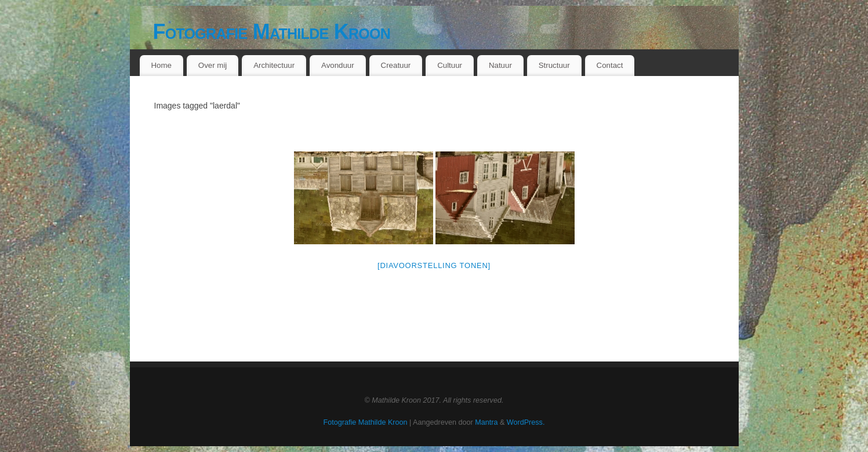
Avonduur (338, 65)
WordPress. (526, 422)
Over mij (213, 65)
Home (161, 65)
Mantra (486, 422)
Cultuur (450, 65)
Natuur (500, 65)
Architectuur (274, 65)
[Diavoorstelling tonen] (434, 265)
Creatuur (396, 65)
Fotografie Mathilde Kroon (272, 32)
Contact (610, 65)
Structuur (554, 65)
